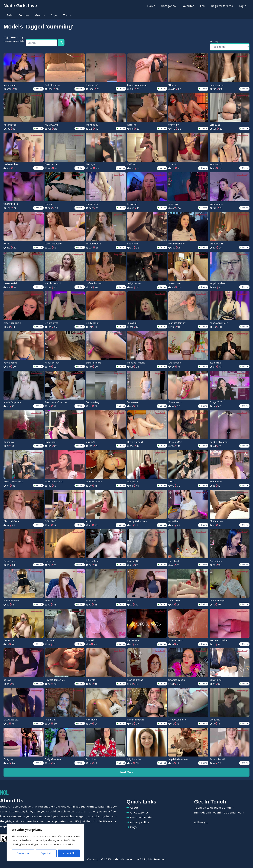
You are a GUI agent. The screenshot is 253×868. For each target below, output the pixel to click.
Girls (9, 15)
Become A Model (141, 817)
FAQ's (134, 827)
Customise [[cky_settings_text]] (23, 853)
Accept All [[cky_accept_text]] (69, 853)
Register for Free (222, 6)
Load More (126, 772)
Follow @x (201, 822)
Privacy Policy (139, 822)
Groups (40, 15)
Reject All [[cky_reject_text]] (46, 853)
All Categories (139, 812)
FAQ (203, 6)
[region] (46, 843)
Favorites (188, 6)
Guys (54, 15)
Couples (24, 15)
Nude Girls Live (20, 6)
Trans (67, 15)
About (134, 808)
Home (151, 6)
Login (243, 6)
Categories (168, 6)
